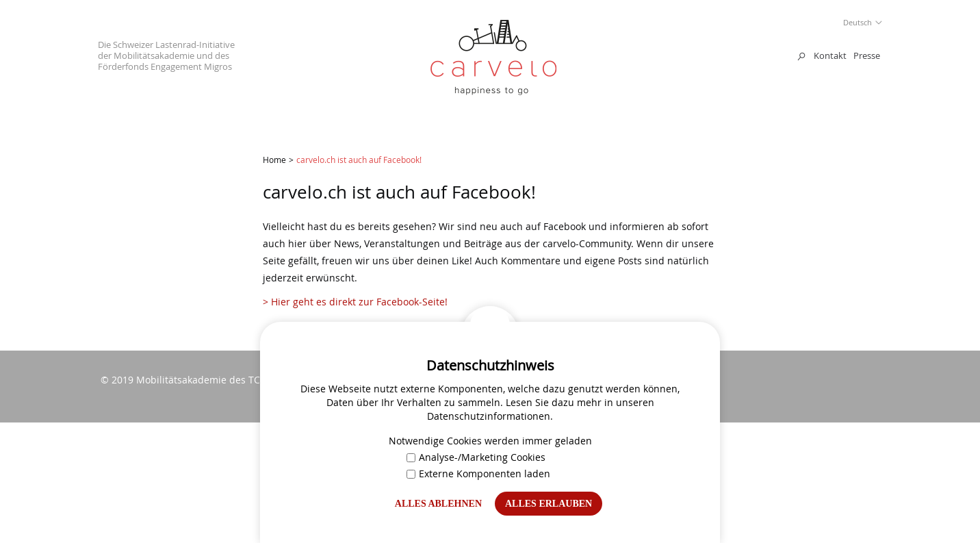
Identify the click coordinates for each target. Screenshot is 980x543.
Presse (867, 55)
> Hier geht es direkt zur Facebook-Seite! (357, 302)
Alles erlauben (549, 504)
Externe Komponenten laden (478, 473)
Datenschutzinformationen (489, 416)
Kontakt (830, 55)
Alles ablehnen (438, 504)
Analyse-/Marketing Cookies (476, 457)
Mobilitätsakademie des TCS (201, 380)
